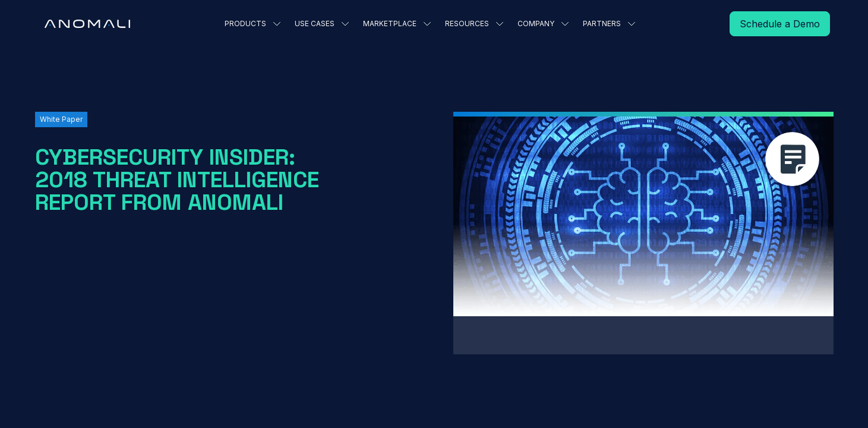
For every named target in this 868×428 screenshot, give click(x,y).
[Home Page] (87, 24)
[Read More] (780, 24)
